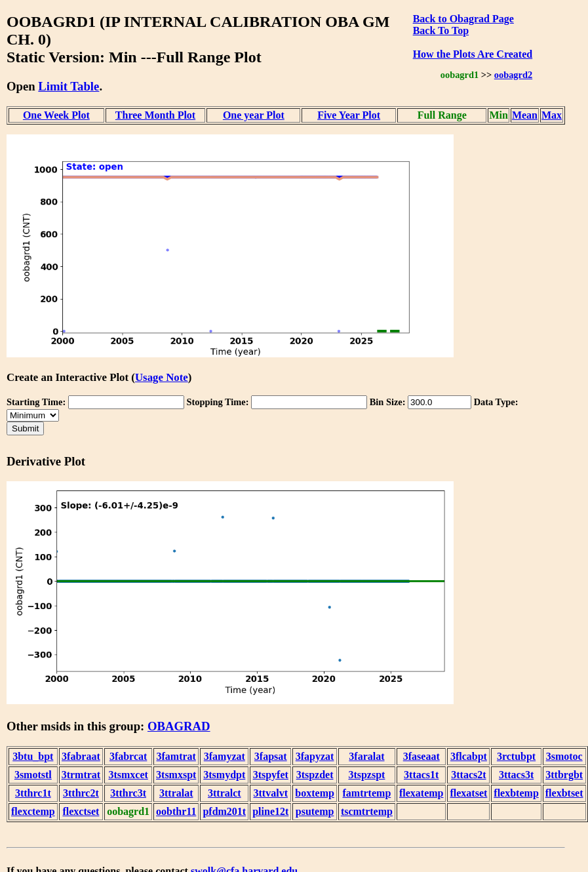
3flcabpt (469, 756)
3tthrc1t (33, 793)
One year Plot (254, 115)
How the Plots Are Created (473, 54)
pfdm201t (224, 811)
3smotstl (33, 775)
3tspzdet (315, 775)
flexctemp (33, 811)
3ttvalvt (271, 793)
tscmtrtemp (367, 811)
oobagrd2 (513, 75)
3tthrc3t (128, 793)
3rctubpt (516, 756)
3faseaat (421, 756)
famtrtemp (367, 793)
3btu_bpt (33, 756)
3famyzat (225, 756)
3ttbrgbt (564, 775)
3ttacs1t (421, 775)
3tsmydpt (224, 775)
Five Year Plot (349, 115)
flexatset (468, 793)
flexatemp (421, 793)
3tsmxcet (128, 775)
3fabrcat (128, 756)
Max (552, 115)
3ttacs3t (516, 775)
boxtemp (315, 793)
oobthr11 (176, 811)
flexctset (81, 811)
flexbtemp (516, 793)
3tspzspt (366, 775)
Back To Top (441, 30)
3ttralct (225, 793)
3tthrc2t (81, 793)
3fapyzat (315, 756)
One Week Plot (56, 115)
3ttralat (176, 793)
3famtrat (176, 756)
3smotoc (564, 756)
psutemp (315, 811)
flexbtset (564, 793)
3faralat (366, 756)
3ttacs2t (468, 775)
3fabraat (81, 756)
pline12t (270, 811)
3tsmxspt (176, 775)
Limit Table (69, 86)
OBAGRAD (179, 726)
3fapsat (271, 756)
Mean (525, 115)
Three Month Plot (155, 115)
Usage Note (162, 377)
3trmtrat (81, 775)
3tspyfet (271, 775)
